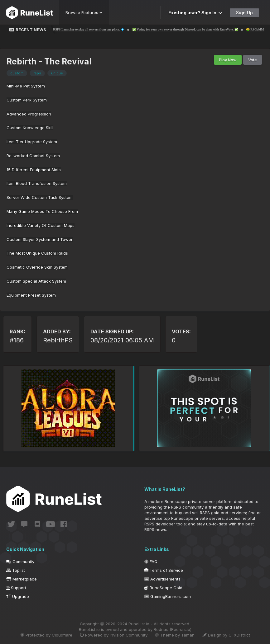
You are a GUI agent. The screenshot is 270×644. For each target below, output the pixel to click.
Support (16, 588)
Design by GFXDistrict (226, 635)
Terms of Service (164, 570)
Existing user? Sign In (195, 13)
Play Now (228, 60)
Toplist (16, 570)
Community (20, 562)
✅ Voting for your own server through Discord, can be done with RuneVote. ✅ (192, 29)
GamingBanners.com (168, 596)
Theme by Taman (175, 635)
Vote (253, 60)
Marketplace (22, 579)
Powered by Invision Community (114, 635)
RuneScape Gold (163, 588)
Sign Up (244, 13)
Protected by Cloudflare (46, 635)
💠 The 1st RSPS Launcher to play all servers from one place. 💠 (87, 29)
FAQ (151, 562)
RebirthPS (58, 340)
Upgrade (18, 596)
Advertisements (162, 579)
